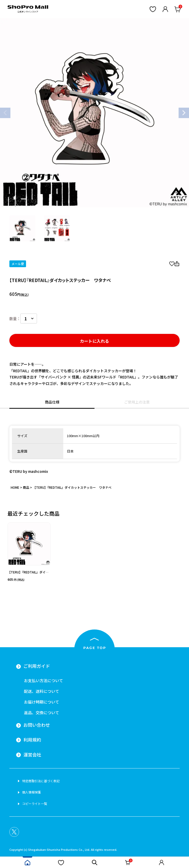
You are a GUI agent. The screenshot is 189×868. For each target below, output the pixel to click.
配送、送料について (42, 691)
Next (184, 113)
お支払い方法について (43, 680)
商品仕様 (52, 402)
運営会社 (32, 755)
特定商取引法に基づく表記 (41, 781)
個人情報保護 (32, 792)
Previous (5, 113)
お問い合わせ (37, 725)
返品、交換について (42, 713)
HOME (15, 487)
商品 (26, 487)
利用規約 (32, 740)
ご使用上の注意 (137, 402)
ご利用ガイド (37, 666)
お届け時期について (42, 702)
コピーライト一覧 (35, 804)
